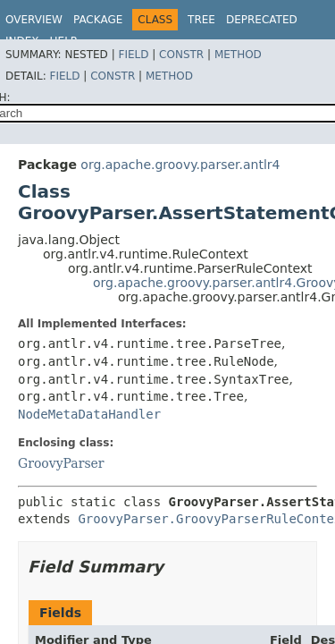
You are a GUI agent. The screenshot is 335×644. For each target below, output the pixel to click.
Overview (34, 20)
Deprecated (262, 20)
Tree (201, 20)
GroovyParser (61, 463)
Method (238, 55)
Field (133, 55)
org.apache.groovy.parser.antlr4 (180, 165)
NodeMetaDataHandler (89, 414)
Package (98, 20)
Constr (181, 55)
